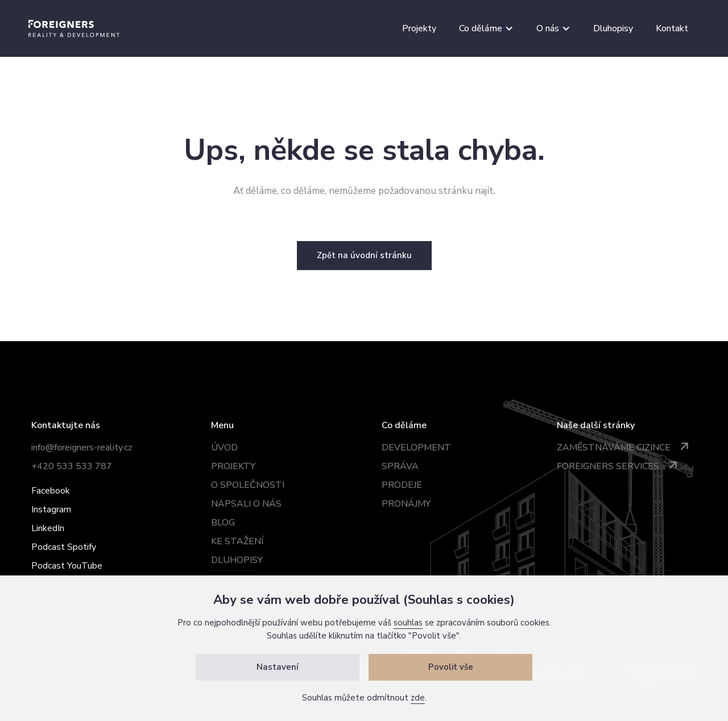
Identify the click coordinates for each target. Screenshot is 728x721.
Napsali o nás (246, 504)
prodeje (402, 485)
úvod (224, 447)
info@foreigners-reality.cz (82, 447)
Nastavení (278, 667)
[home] (74, 28)
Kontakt (672, 28)
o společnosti (248, 485)
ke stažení (237, 541)
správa (400, 466)
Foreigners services (608, 466)
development (416, 447)
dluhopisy (237, 560)
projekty (233, 466)
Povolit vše (451, 667)
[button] (486, 28)
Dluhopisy (613, 28)
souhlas (408, 623)
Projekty (419, 28)
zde (418, 698)
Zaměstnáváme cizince (614, 447)
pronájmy (406, 504)
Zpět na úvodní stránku (364, 255)
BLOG (223, 523)
